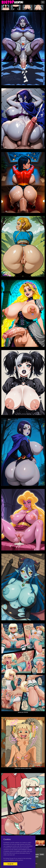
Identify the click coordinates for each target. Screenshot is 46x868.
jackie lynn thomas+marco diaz (23, 768)
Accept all (10, 864)
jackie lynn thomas (23, 712)
